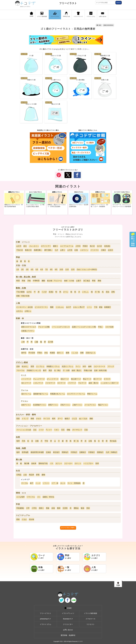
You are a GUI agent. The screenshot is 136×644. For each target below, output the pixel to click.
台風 (90, 441)
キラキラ (107, 379)
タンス (63, 483)
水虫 (46, 353)
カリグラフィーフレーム (76, 394)
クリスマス (95, 250)
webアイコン (26, 405)
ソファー (46, 483)
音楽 (18, 419)
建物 (43, 475)
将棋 (32, 419)
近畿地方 (83, 452)
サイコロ (47, 419)
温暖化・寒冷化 (48, 497)
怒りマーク (98, 379)
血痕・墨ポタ (94, 383)
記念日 (111, 250)
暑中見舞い (48, 250)
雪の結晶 (113, 441)
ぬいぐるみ (83, 419)
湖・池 (76, 441)
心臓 (36, 342)
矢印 (84, 366)
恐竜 (113, 292)
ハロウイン (84, 250)
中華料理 (36, 281)
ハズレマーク (38, 383)
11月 (67, 269)
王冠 (86, 430)
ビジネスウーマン (41, 307)
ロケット (78, 463)
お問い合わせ (103, 14)
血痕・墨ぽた (77, 370)
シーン (89, 307)
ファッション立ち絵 (24, 430)
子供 (96, 307)
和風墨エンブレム (53, 366)
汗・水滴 (66, 370)
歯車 (90, 366)
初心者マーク (76, 379)
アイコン (24, 401)
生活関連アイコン (40, 405)
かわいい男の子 (79, 307)
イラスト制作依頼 (42, 14)
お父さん (20, 311)
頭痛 (82, 353)
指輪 (68, 430)
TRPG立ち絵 (66, 14)
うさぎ (44, 292)
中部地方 (74, 452)
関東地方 (65, 452)
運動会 (76, 508)
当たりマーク (26, 383)
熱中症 (24, 353)
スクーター (68, 463)
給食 (53, 508)
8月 (51, 269)
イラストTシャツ (78, 14)
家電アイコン (53, 405)
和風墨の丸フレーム (58, 394)
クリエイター (68, 624)
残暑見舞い (38, 250)
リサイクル (31, 497)
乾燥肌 (52, 353)
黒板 (48, 508)
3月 (27, 269)
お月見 (70, 250)
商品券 (31, 475)
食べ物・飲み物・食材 (26, 277)
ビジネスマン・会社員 (24, 307)
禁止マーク (87, 379)
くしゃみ (75, 353)
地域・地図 (21, 448)
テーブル (25, 483)
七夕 (56, 250)
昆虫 (108, 292)
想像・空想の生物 (23, 296)
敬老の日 (28, 250)
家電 (38, 475)
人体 (23, 342)
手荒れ (40, 353)
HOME (31, 14)
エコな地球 (20, 497)
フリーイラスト (68, 3)
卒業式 (85, 246)
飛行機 (27, 463)
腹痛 (68, 353)
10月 (61, 269)
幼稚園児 (107, 307)
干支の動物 (20, 292)
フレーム (24, 390)
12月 (73, 269)
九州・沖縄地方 (112, 452)
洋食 (29, 281)
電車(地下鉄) (43, 463)
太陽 (37, 441)
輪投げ (67, 419)
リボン (57, 430)
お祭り (63, 250)
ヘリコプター (88, 463)
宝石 (63, 430)
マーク (24, 375)
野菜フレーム (92, 394)
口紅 (35, 430)
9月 (56, 269)
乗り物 (19, 460)
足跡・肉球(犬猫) (100, 370)
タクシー (59, 463)
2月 (22, 269)
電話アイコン (103, 405)
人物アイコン (77, 405)
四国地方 (100, 452)
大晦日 (103, 250)
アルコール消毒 (44, 327)
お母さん (28, 311)
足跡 (18, 366)
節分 (25, 246)
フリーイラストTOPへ (68, 528)
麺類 (43, 281)
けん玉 (74, 419)
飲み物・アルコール (55, 281)
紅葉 (76, 250)
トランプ (25, 419)
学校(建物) (20, 508)
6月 (42, 269)
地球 (18, 441)
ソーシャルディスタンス (61, 327)
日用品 (19, 475)
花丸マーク (65, 379)
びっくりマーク (53, 379)
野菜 (94, 281)
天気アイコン (65, 405)
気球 (97, 463)
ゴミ (39, 497)
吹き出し (25, 366)
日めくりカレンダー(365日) (87, 269)
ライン (78, 366)
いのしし (85, 292)
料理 (18, 281)
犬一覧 (97, 292)
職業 (52, 307)
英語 (50, 370)
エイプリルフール (67, 246)
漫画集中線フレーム (41, 394)
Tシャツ (49, 430)
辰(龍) (51, 292)
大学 (28, 508)
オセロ (39, 419)
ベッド (38, 483)
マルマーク (82, 383)
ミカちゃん (60, 307)
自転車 (34, 463)
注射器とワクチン (28, 331)
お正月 (19, 246)
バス (52, 463)
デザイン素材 (22, 362)
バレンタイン (34, 246)
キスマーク (61, 383)
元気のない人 (91, 353)
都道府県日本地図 (37, 452)
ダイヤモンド (77, 430)
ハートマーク (26, 379)
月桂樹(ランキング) (34, 370)
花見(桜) (107, 246)
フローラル (20, 370)
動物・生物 (21, 288)
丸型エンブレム (68, 366)
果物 (99, 281)
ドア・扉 (55, 483)
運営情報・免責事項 (68, 635)
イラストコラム (91, 14)
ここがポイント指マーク (110, 383)
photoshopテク (45, 619)
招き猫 (31, 519)
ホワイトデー (46, 246)
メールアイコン (90, 405)
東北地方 (56, 452)
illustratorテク (68, 619)
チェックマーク (39, 379)
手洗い (101, 327)
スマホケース (90, 619)
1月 (18, 269)
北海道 (48, 452)
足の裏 (50, 342)
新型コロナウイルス (29, 327)
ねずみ (29, 292)
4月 (32, 269)
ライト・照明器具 (74, 483)
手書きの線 (88, 370)
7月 (46, 269)
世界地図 (25, 452)
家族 (101, 307)
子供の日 (20, 250)
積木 (54, 419)
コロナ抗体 (109, 327)
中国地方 (92, 452)
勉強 (82, 508)
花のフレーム (26, 394)
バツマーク (72, 383)
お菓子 (79, 281)
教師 (59, 508)
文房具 (65, 508)
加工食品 (87, 281)
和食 (23, 281)
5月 (37, 269)
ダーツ (60, 419)
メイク (41, 430)
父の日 (99, 246)
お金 (25, 475)
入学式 (78, 246)
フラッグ (111, 366)
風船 (91, 419)
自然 (18, 437)
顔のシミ (60, 353)
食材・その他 (69, 281)
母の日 (92, 246)
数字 (45, 370)
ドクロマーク (50, 383)
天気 (23, 441)
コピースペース (99, 366)
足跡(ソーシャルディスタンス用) (84, 327)
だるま (24, 519)
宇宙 (46, 441)
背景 (32, 366)
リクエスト (90, 624)
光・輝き (57, 370)
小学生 (34, 508)
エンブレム (40, 366)
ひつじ (66, 292)
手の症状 (32, 353)
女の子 (69, 307)
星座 (18, 519)
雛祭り (56, 246)
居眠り (41, 508)
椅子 (32, 483)
